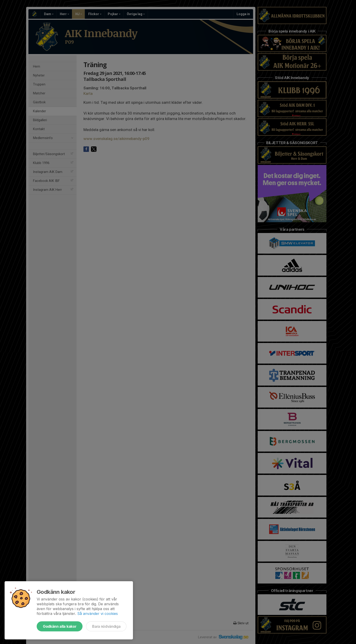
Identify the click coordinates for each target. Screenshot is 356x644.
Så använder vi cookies (98, 614)
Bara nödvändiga (106, 626)
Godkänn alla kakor (60, 626)
